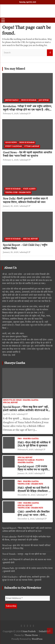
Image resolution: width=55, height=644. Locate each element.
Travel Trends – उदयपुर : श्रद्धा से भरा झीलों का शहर (24, 554)
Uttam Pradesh (28, 632)
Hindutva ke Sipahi (12, 400)
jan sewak (44, 100)
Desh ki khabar (29, 100)
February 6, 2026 (11, 114)
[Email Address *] (27, 598)
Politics (40, 460)
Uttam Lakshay (32, 146)
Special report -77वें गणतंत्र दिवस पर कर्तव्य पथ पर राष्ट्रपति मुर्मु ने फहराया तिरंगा (33, 470)
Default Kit (44, 632)
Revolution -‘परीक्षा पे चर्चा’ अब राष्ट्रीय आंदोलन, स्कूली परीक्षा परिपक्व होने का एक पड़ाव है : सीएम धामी (27, 110)
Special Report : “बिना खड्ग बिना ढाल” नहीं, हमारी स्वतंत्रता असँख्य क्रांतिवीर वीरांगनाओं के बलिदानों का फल (26, 411)
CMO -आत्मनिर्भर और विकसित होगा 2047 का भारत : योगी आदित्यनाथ (34, 515)
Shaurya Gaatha (15, 363)
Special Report (30, 239)
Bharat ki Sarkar (26, 460)
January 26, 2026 (10, 206)
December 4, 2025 (26, 519)
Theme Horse (31, 635)
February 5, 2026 (11, 160)
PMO (20, 439)
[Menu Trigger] (3, 20)
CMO (20, 503)
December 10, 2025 (26, 495)
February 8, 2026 (25, 450)
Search (50, 53)
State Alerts (29, 189)
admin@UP (25, 114)
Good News (11, 143)
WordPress (37, 639)
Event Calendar (13, 146)
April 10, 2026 (9, 414)
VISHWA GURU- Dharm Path (18, 193)
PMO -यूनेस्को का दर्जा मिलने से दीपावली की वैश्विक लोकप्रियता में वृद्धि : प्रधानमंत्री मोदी (34, 491)
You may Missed (15, 69)
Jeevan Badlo (12, 100)
